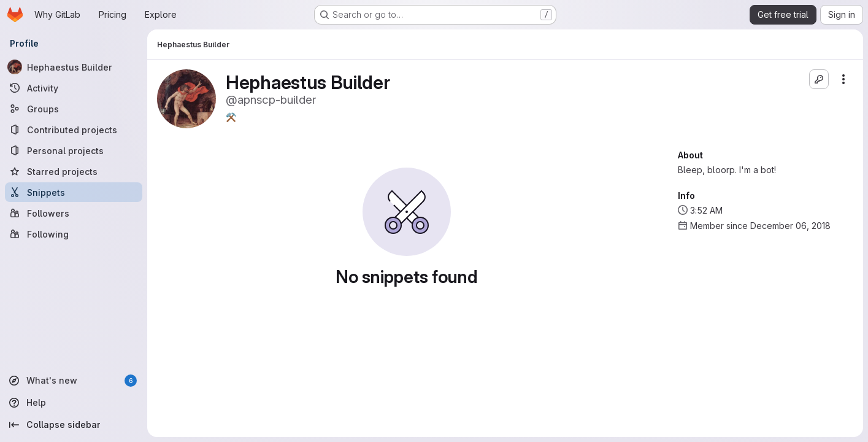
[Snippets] (74, 192)
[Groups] (74, 109)
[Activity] (74, 88)
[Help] (74, 403)
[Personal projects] (74, 150)
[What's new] (74, 381)
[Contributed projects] (74, 130)
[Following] (74, 234)
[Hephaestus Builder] (74, 67)
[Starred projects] (74, 171)
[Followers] (74, 213)
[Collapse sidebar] (74, 425)
